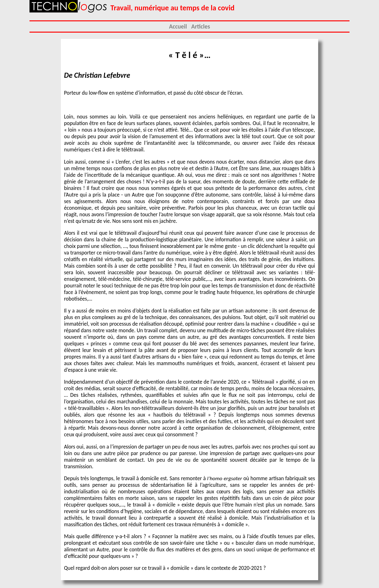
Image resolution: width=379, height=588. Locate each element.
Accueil (178, 26)
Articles (201, 26)
